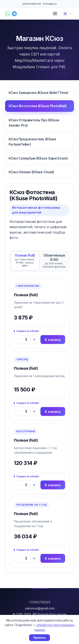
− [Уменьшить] (18, 339)
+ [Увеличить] (34, 339)
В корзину (53, 340)
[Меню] (55, 14)
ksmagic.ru (50, 4)
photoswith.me (32, 4)
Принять (39, 638)
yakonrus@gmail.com (40, 608)
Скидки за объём (27, 331)
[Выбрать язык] (67, 14)
